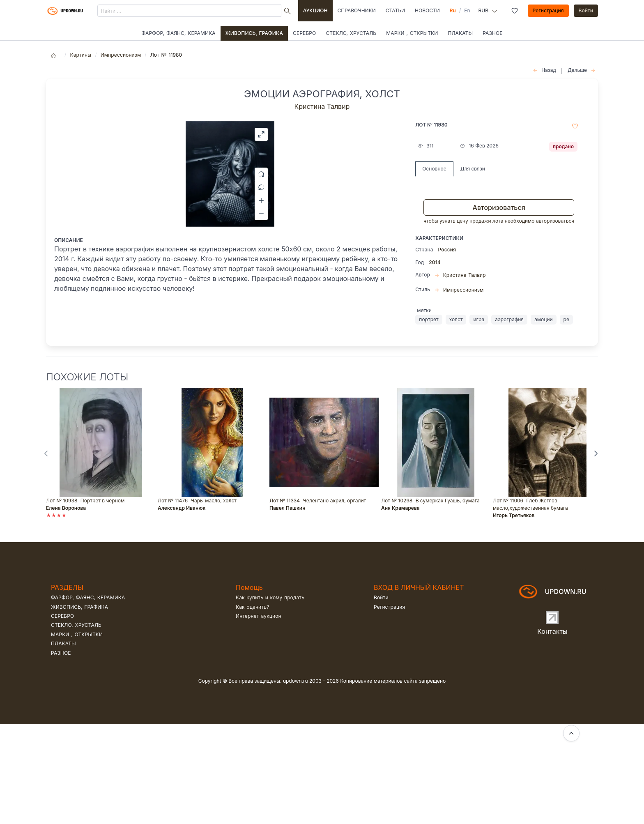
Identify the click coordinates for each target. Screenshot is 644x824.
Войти (586, 10)
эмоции (544, 319)
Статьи (395, 10)
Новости (427, 10)
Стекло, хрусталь (351, 33)
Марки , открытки (412, 33)
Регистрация (548, 10)
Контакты (552, 731)
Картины (80, 55)
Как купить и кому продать (270, 697)
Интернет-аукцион (259, 716)
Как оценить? (252, 707)
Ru (453, 10)
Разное (493, 33)
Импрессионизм (121, 55)
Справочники (357, 10)
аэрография (509, 319)
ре (566, 319)
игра (479, 319)
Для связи (473, 169)
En (467, 10)
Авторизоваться (499, 207)
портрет (429, 319)
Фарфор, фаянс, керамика (178, 33)
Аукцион (315, 10)
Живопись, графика (254, 33)
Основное (434, 169)
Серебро (304, 33)
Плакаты (460, 33)
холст (456, 319)
